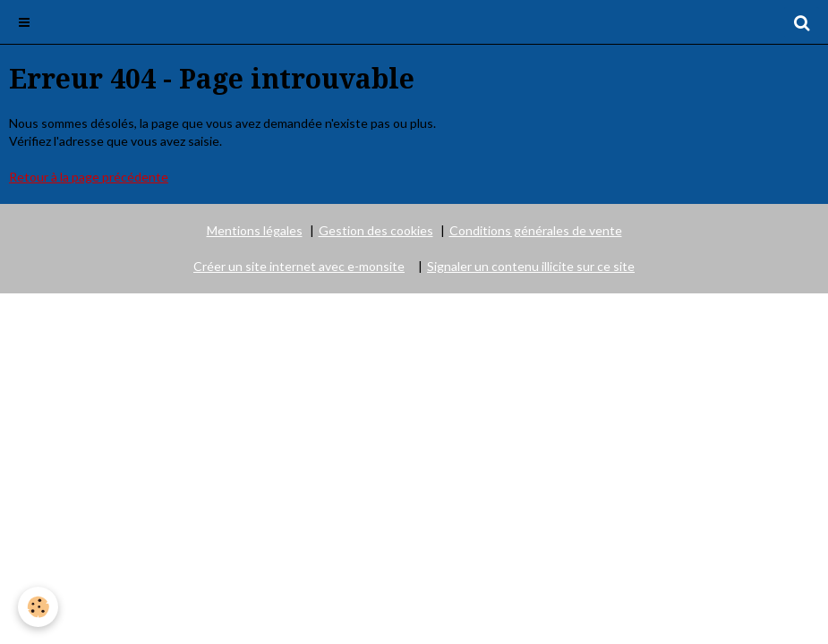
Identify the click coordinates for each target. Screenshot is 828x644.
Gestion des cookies (376, 230)
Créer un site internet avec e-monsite (299, 266)
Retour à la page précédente (89, 177)
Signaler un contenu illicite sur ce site (531, 266)
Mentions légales (255, 230)
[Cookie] (38, 607)
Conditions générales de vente (536, 230)
